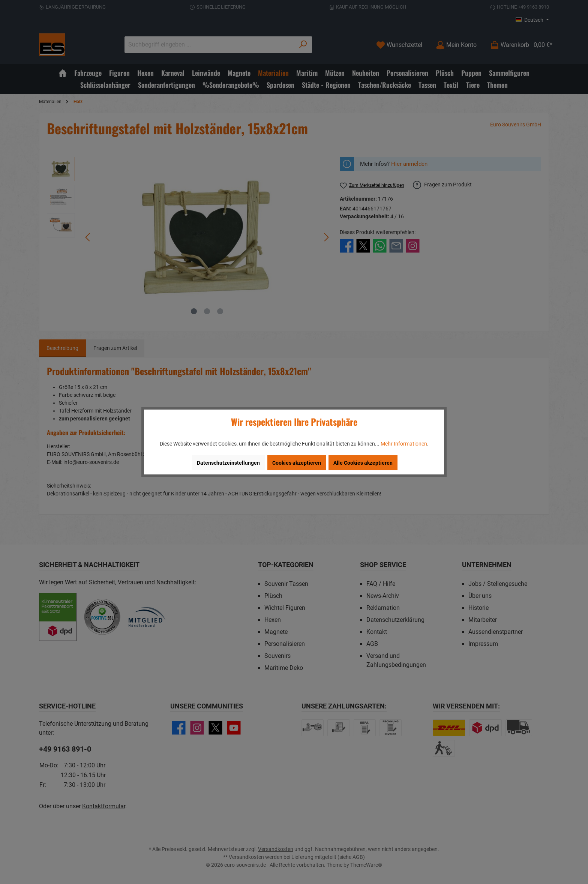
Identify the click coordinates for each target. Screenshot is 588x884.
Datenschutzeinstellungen (228, 463)
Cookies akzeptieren (297, 463)
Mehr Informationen (404, 444)
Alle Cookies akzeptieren (363, 463)
